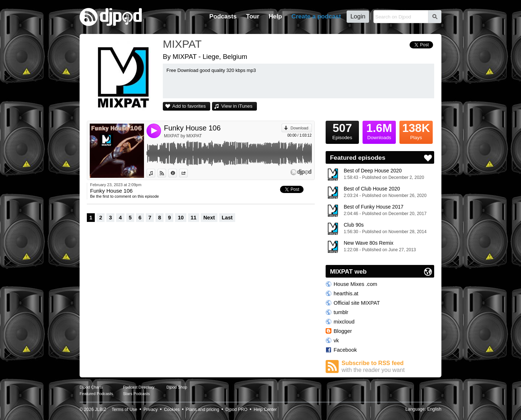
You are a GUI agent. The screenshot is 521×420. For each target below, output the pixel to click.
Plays (416, 130)
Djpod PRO (236, 410)
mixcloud (344, 322)
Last (227, 218)
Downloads (379, 130)
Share (188, 173)
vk (336, 340)
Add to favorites (189, 106)
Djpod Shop (177, 387)
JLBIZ (100, 410)
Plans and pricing (203, 410)
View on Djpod (166, 173)
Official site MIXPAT (357, 303)
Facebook (345, 350)
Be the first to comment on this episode (124, 196)
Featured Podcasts (96, 394)
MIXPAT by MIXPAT (183, 136)
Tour (253, 16)
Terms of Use (125, 410)
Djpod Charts (91, 387)
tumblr (341, 312)
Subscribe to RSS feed (388, 367)
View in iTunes (237, 106)
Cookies (172, 410)
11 (194, 218)
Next (209, 218)
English (434, 409)
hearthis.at (346, 293)
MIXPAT (182, 44)
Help (276, 16)
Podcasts (223, 16)
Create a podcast (316, 16)
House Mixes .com (355, 284)
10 (181, 218)
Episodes (342, 130)
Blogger (343, 331)
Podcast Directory (139, 387)
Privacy (151, 410)
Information (177, 173)
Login (358, 16)
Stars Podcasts (136, 394)
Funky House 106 (192, 128)
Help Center (265, 410)
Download (299, 128)
